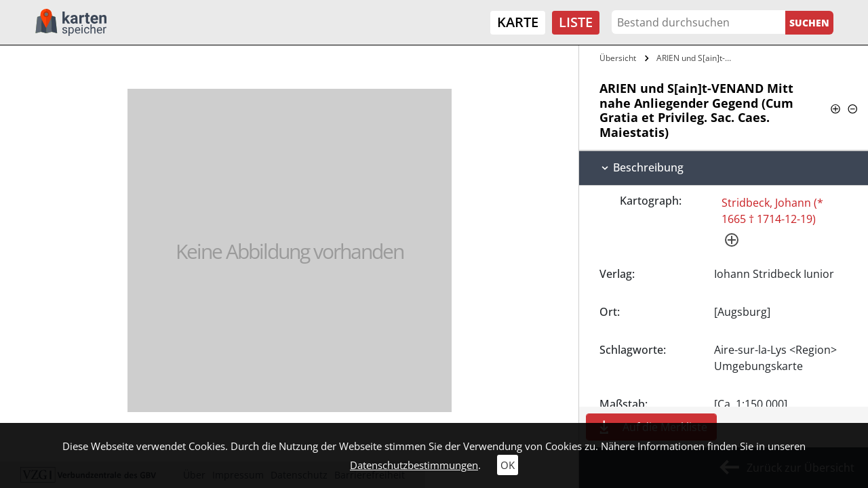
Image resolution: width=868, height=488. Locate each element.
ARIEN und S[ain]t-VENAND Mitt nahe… (697, 58)
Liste (576, 22)
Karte (518, 22)
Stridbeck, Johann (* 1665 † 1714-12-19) (772, 211)
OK (508, 465)
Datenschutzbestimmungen (414, 465)
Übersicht (618, 58)
